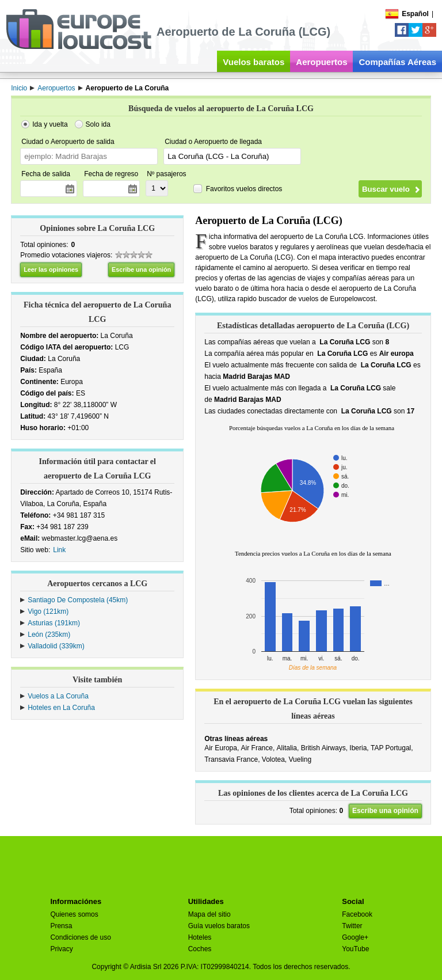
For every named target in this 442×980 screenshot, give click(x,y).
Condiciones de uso (80, 937)
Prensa (61, 926)
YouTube (355, 949)
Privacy (61, 949)
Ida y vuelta (50, 124)
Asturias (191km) (54, 623)
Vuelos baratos (254, 62)
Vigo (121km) (48, 611)
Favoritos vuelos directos (244, 189)
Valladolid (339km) (56, 646)
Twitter (352, 926)
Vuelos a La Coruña (58, 696)
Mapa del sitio (209, 914)
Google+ (355, 937)
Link (59, 550)
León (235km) (49, 635)
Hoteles (200, 937)
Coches (200, 949)
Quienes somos (74, 914)
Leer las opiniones (51, 269)
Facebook (357, 914)
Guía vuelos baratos (219, 926)
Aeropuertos (321, 62)
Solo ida (98, 124)
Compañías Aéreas (397, 62)
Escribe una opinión (141, 269)
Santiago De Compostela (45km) (78, 600)
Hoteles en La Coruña (61, 708)
